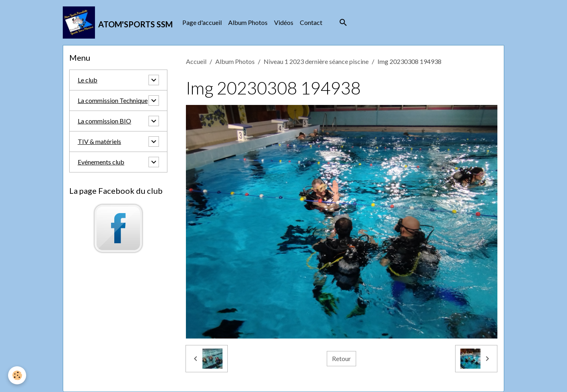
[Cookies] (17, 375)
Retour (341, 358)
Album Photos (248, 22)
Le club (88, 80)
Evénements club (101, 162)
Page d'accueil (202, 22)
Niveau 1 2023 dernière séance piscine (316, 61)
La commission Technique (113, 100)
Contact (311, 22)
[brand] (118, 23)
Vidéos (284, 22)
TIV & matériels (99, 141)
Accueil (196, 61)
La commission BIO (104, 121)
